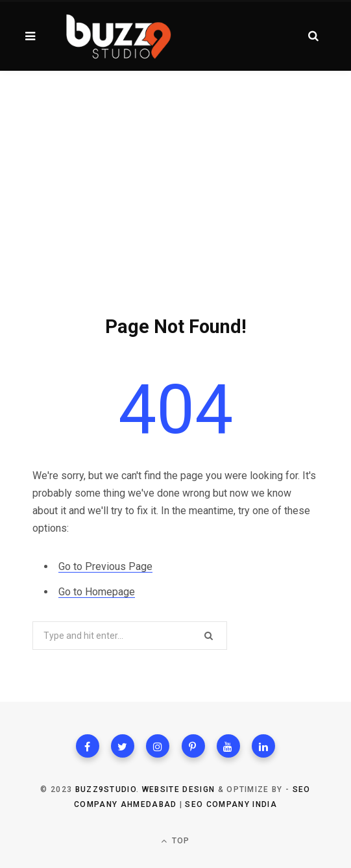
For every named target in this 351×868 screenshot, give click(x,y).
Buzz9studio (106, 789)
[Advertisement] (175, 169)
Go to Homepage (97, 592)
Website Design (178, 789)
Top (175, 841)
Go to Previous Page (105, 566)
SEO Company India (231, 804)
